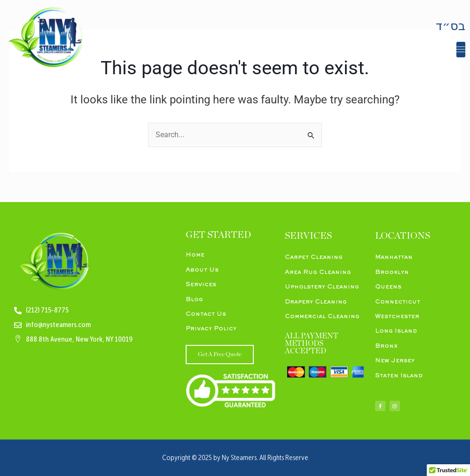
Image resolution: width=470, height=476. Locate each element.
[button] (461, 50)
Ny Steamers (239, 458)
